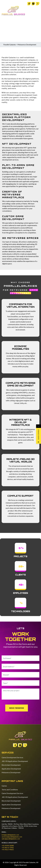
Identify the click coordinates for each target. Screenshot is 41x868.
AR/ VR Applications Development (15, 761)
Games (4, 786)
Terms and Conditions (10, 790)
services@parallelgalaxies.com (12, 837)
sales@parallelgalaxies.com (11, 839)
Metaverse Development (11, 772)
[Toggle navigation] (37, 11)
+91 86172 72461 (8, 848)
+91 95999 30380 (8, 846)
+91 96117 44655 (8, 850)
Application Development (11, 769)
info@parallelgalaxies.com (10, 835)
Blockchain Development (11, 765)
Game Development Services (12, 757)
